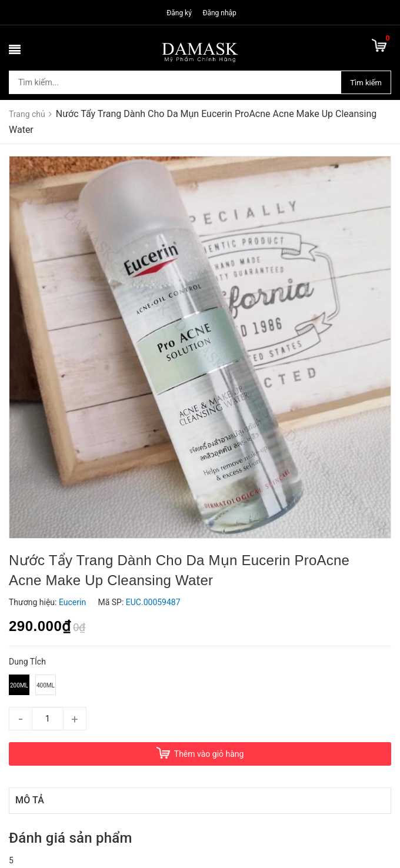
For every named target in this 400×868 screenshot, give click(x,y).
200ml (19, 685)
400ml (46, 685)
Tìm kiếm (366, 83)
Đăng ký (179, 13)
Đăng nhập (219, 13)
